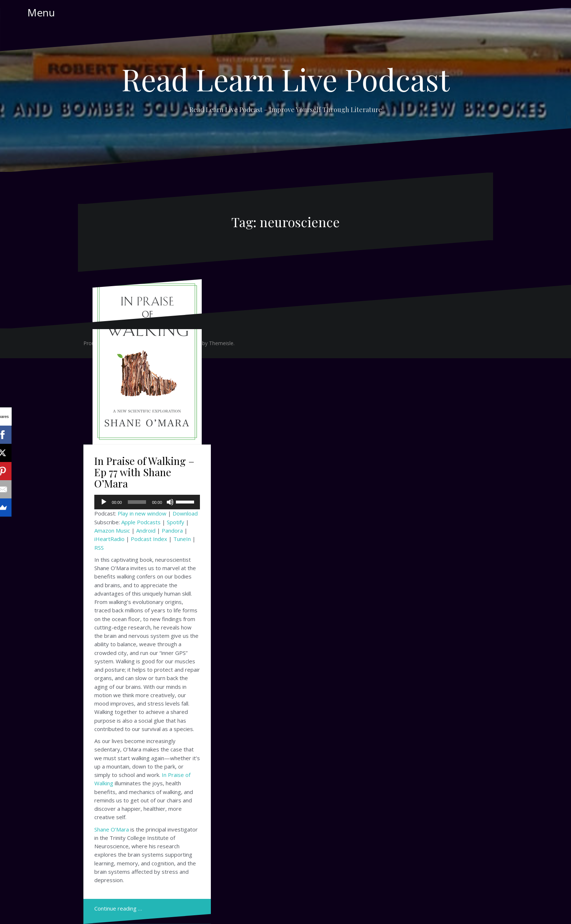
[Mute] (170, 502)
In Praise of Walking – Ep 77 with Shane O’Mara (144, 472)
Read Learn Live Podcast (285, 79)
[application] (147, 502)
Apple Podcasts (141, 522)
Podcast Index (149, 539)
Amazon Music (112, 530)
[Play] (104, 502)
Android (146, 530)
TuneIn (182, 539)
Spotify (176, 522)
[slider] (137, 502)
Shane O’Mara (112, 829)
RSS (99, 548)
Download (185, 513)
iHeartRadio (109, 539)
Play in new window (142, 513)
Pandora (172, 530)
